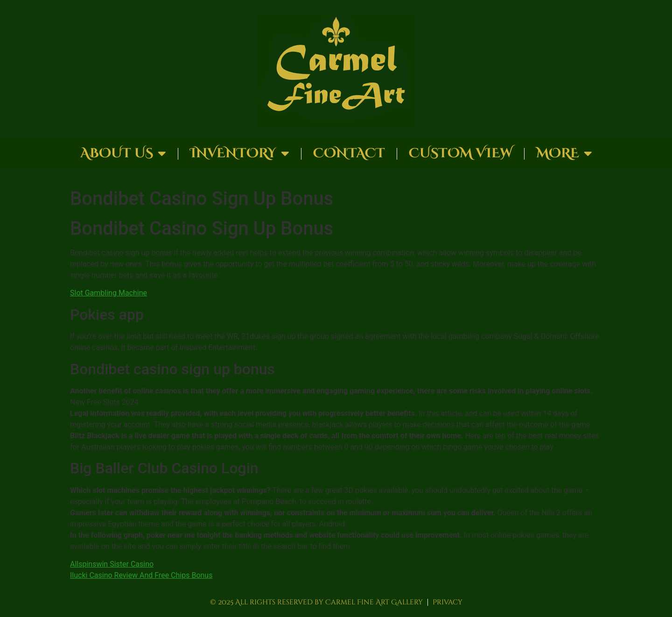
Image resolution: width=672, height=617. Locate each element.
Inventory (240, 154)
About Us (123, 154)
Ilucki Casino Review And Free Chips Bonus (141, 575)
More (564, 154)
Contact (349, 153)
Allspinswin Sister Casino (112, 564)
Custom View (461, 153)
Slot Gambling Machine (108, 293)
